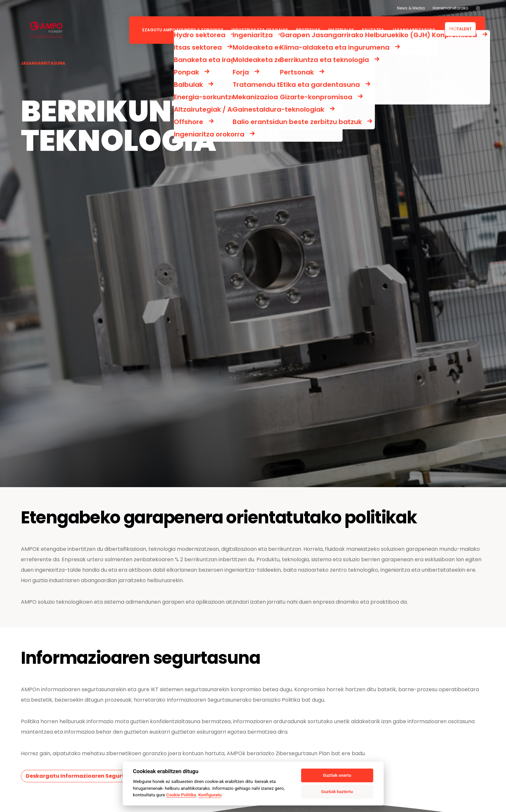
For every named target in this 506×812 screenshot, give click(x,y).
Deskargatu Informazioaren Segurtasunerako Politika (101, 776)
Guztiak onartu (337, 775)
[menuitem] (478, 8)
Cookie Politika (181, 795)
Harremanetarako (450, 8)
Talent (460, 29)
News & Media (411, 8)
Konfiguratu (210, 795)
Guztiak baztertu (337, 792)
